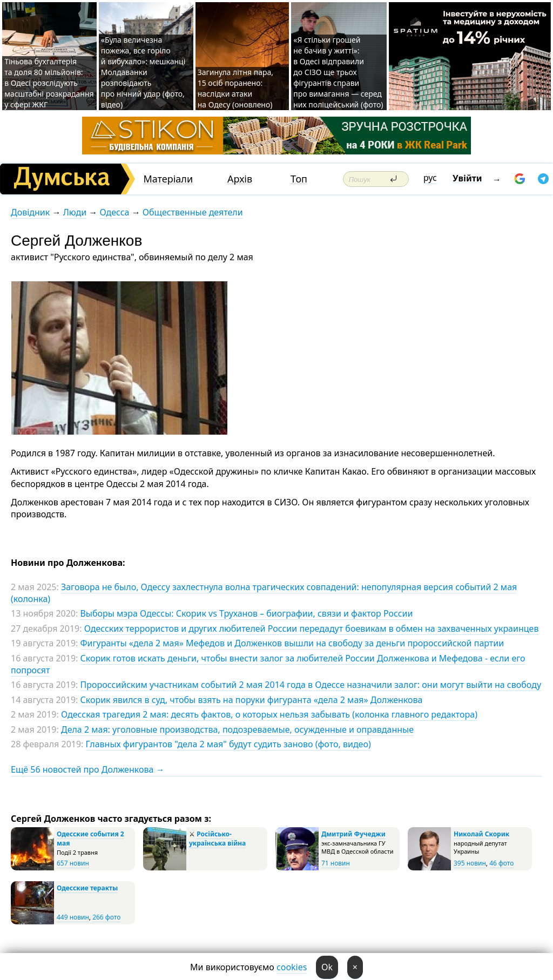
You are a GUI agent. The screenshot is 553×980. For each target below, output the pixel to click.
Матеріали (168, 179)
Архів (240, 179)
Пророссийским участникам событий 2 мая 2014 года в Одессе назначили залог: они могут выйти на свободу (311, 685)
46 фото (501, 863)
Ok (327, 967)
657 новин (73, 863)
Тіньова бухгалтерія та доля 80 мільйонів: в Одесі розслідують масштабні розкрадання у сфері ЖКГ (49, 83)
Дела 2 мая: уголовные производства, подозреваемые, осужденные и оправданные (237, 729)
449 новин (73, 917)
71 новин (336, 863)
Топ (299, 179)
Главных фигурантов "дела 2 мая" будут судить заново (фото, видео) (228, 744)
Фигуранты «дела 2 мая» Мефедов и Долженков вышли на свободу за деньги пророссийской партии (292, 643)
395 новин (470, 863)
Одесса (114, 212)
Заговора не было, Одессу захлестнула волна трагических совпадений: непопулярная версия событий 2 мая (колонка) (264, 593)
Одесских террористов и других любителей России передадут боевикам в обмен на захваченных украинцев (312, 628)
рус (430, 178)
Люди (75, 212)
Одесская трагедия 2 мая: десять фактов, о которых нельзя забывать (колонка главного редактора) (269, 714)
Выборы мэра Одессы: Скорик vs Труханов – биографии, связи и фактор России (246, 613)
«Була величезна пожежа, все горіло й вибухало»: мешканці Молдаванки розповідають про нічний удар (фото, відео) (143, 72)
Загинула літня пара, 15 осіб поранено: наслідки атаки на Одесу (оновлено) (235, 88)
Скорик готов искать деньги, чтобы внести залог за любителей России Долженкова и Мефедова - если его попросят (268, 664)
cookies (292, 967)
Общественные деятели (193, 212)
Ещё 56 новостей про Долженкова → (88, 769)
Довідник (30, 212)
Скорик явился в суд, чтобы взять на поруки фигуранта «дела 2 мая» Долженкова (252, 700)
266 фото (106, 917)
